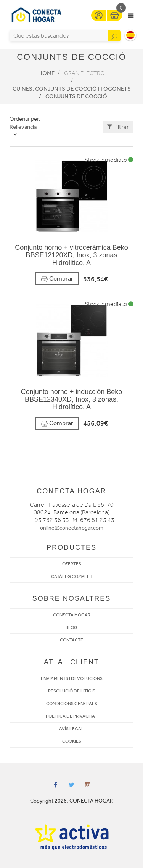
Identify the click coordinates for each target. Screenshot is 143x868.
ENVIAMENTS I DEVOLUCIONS (72, 678)
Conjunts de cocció (76, 96)
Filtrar (118, 127)
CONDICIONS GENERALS (72, 704)
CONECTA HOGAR (72, 615)
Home (46, 73)
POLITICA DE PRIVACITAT (71, 716)
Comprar (57, 279)
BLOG (71, 627)
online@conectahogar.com (72, 528)
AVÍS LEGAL (71, 729)
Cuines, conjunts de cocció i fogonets (72, 89)
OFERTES (72, 564)
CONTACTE (71, 640)
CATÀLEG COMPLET (72, 576)
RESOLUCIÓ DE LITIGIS (72, 691)
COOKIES (72, 741)
